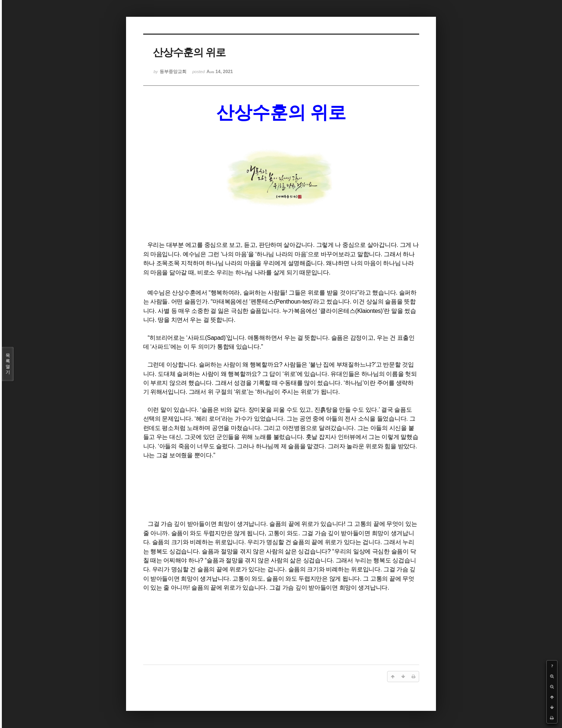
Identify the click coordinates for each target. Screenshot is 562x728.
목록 (8, 364)
